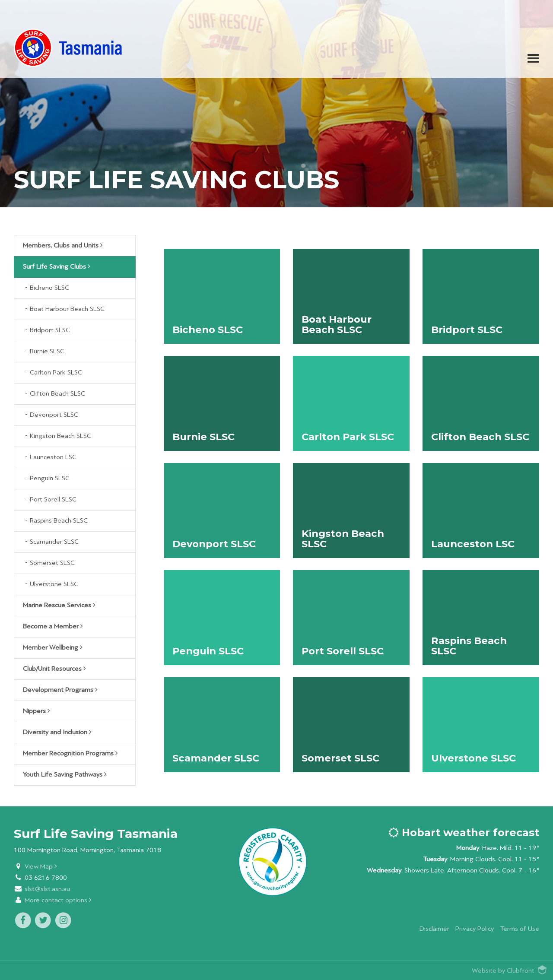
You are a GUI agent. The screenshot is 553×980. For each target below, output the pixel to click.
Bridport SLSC (50, 330)
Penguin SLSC (50, 478)
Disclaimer (434, 929)
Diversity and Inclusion (57, 732)
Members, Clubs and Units (63, 245)
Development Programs (60, 690)
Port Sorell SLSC (53, 500)
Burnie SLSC (47, 351)
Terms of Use (520, 929)
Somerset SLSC (52, 563)
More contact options (58, 900)
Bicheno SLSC (49, 288)
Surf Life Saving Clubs (57, 266)
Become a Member (53, 626)
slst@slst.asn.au (47, 889)
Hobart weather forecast (464, 833)
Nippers (37, 711)
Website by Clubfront (503, 971)
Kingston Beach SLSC (60, 436)
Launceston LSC (53, 457)
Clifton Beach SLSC (57, 394)
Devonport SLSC (54, 415)
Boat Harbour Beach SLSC (67, 309)
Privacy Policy (475, 929)
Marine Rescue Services (59, 605)
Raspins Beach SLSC (59, 521)
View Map (41, 867)
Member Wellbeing (53, 647)
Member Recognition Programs (70, 753)
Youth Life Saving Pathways (65, 774)
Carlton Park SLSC (56, 373)
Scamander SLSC (54, 542)
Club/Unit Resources (54, 669)
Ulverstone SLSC (54, 584)
